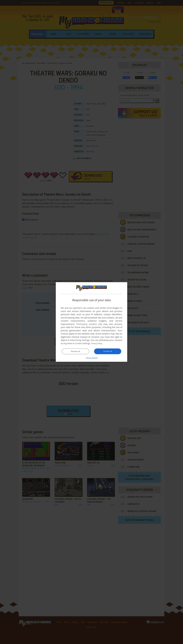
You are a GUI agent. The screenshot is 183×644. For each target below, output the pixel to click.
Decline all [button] (75, 351)
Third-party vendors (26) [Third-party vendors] (89, 324)
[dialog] (91, 322)
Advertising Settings (80, 340)
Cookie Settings (83, 343)
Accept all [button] (108, 351)
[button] (91, 358)
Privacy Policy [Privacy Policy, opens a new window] (98, 343)
